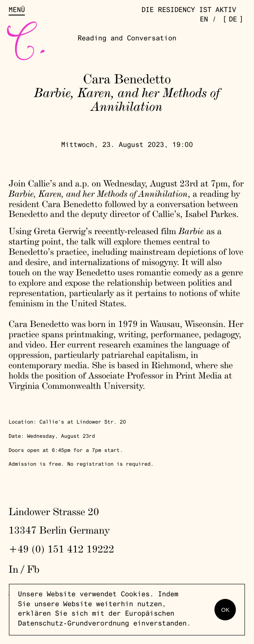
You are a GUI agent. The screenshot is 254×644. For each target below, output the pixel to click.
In (14, 569)
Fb (33, 569)
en (204, 20)
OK (225, 610)
